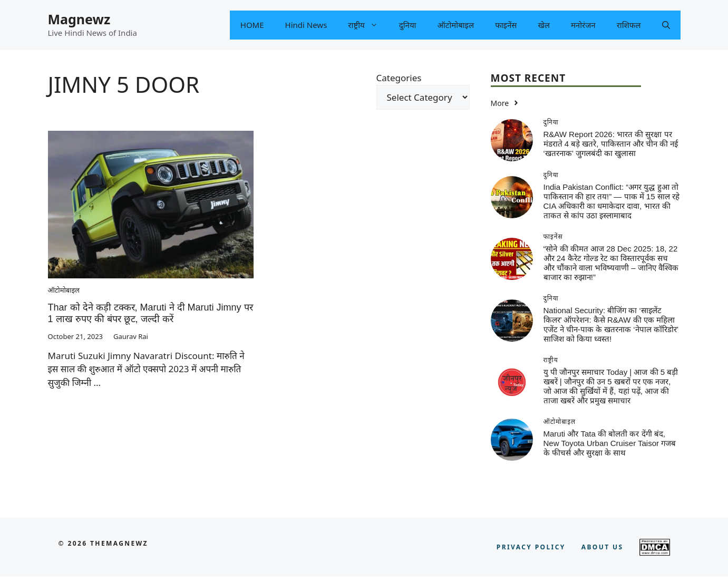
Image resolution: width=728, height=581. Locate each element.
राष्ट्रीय (368, 25)
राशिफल (629, 25)
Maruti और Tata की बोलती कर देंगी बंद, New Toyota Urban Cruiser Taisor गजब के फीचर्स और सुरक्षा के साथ (610, 443)
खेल (543, 25)
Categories (399, 78)
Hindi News (306, 25)
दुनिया (408, 25)
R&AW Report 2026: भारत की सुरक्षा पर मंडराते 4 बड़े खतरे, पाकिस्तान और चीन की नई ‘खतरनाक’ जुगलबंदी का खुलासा (611, 144)
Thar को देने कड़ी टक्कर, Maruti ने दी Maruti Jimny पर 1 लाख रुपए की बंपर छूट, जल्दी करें (151, 313)
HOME (252, 25)
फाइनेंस (506, 25)
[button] (666, 25)
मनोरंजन (583, 25)
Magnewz (79, 19)
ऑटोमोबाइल (456, 25)
